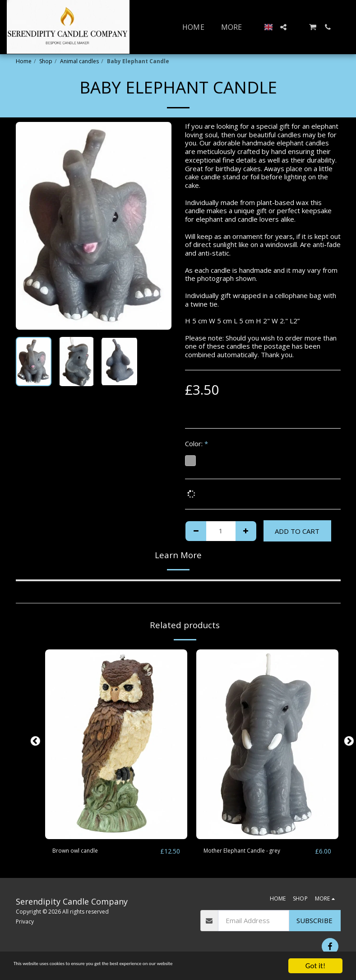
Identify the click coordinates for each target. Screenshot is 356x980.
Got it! (315, 966)
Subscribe (314, 921)
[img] (116, 744)
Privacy (25, 922)
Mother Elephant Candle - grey (251, 851)
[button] (283, 27)
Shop (46, 61)
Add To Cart (297, 531)
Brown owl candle (80, 851)
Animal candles (79, 61)
